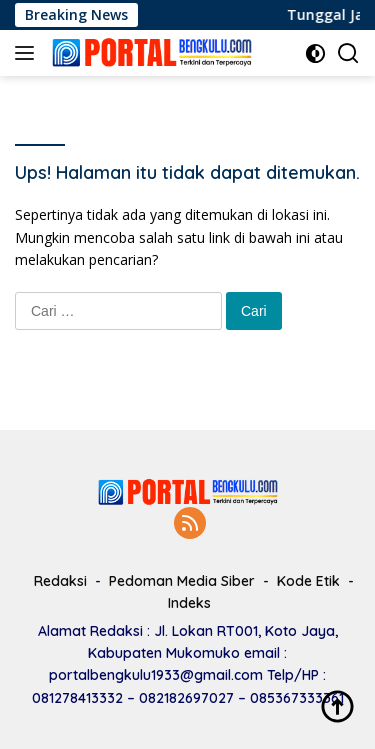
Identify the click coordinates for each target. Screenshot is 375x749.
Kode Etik (308, 581)
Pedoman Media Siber (182, 581)
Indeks (189, 603)
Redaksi (60, 581)
